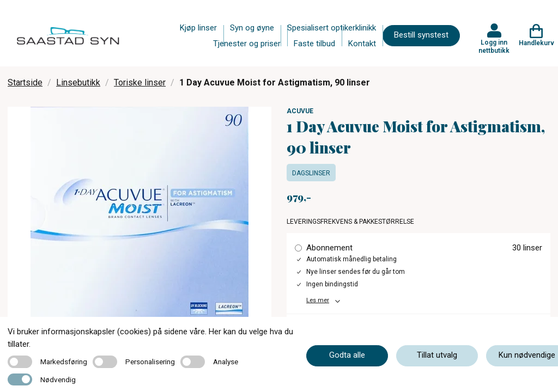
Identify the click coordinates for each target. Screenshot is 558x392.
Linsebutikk (78, 82)
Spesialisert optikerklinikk (332, 28)
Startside (25, 82)
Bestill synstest (421, 35)
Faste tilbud (314, 44)
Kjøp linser (198, 28)
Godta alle (347, 355)
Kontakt (362, 44)
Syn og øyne (252, 28)
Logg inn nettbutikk (494, 46)
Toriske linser (140, 82)
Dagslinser (311, 173)
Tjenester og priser (247, 44)
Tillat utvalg (437, 355)
